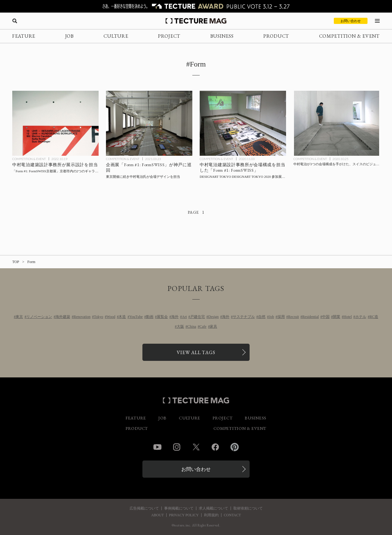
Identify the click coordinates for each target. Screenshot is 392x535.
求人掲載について (213, 508)
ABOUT (157, 515)
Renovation (82, 317)
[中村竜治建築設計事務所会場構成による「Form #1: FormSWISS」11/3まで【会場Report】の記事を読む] (243, 123)
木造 (122, 317)
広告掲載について (144, 508)
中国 (326, 317)
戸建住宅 (198, 317)
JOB (70, 36)
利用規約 (211, 515)
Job (271, 317)
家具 (213, 327)
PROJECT (169, 36)
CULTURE (116, 36)
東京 (19, 317)
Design (213, 317)
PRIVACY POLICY (184, 515)
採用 (281, 317)
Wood (111, 317)
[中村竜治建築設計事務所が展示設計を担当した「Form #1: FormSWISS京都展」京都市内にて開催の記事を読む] (55, 123)
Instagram (177, 447)
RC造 (374, 317)
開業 (337, 317)
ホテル (361, 317)
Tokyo (99, 317)
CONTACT (232, 515)
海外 (175, 317)
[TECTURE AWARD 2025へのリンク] (196, 6)
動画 (150, 317)
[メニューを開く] (377, 21)
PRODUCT (276, 36)
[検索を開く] (15, 21)
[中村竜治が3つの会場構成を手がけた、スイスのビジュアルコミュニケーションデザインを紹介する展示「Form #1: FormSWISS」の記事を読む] (337, 123)
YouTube (136, 317)
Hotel (348, 317)
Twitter (196, 447)
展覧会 (162, 317)
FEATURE (24, 36)
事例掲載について (179, 508)
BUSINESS (222, 36)
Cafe (203, 327)
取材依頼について (248, 508)
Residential (311, 317)
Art (184, 317)
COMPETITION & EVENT (349, 36)
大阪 (180, 327)
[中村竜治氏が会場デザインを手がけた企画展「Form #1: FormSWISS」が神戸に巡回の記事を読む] (149, 123)
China (192, 327)
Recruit (294, 317)
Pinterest (235, 447)
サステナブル (244, 317)
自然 (262, 317)
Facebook (215, 447)
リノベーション (39, 317)
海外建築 (63, 317)
